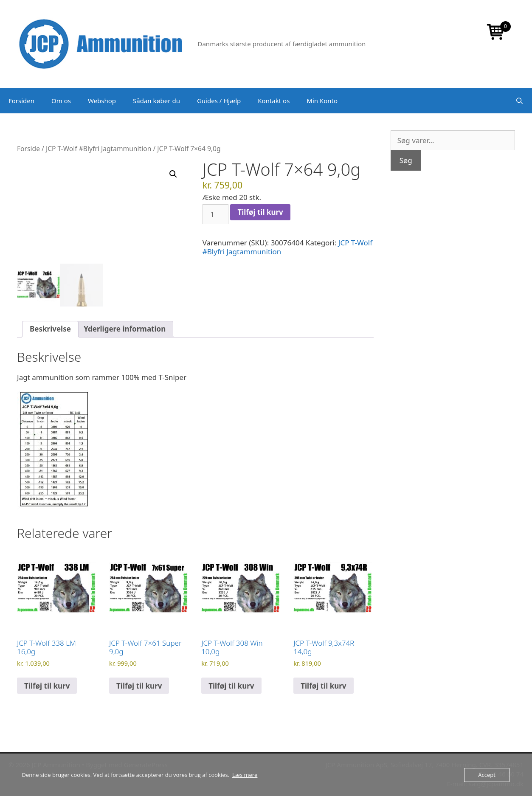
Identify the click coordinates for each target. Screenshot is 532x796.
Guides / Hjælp (219, 101)
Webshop (102, 101)
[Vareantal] (216, 214)
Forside (28, 149)
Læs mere (245, 775)
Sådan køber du (156, 101)
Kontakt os (274, 101)
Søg (406, 160)
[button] (173, 174)
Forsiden (21, 101)
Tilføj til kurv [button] (47, 686)
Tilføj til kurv (260, 212)
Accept (487, 775)
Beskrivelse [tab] (50, 329)
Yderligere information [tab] (125, 329)
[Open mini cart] (496, 33)
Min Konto (322, 101)
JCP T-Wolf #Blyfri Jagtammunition (99, 149)
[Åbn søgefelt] (519, 101)
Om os (61, 101)
